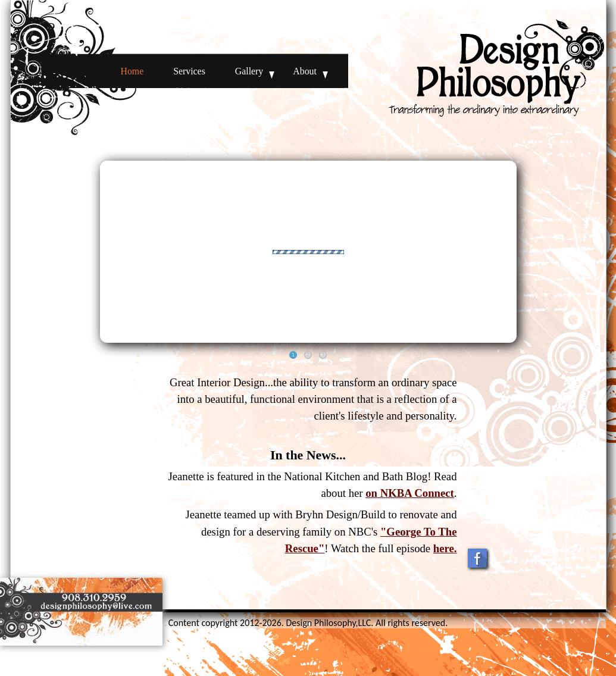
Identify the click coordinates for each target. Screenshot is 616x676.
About (305, 71)
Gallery (249, 71)
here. (445, 548)
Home (132, 71)
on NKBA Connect (410, 493)
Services (189, 71)
